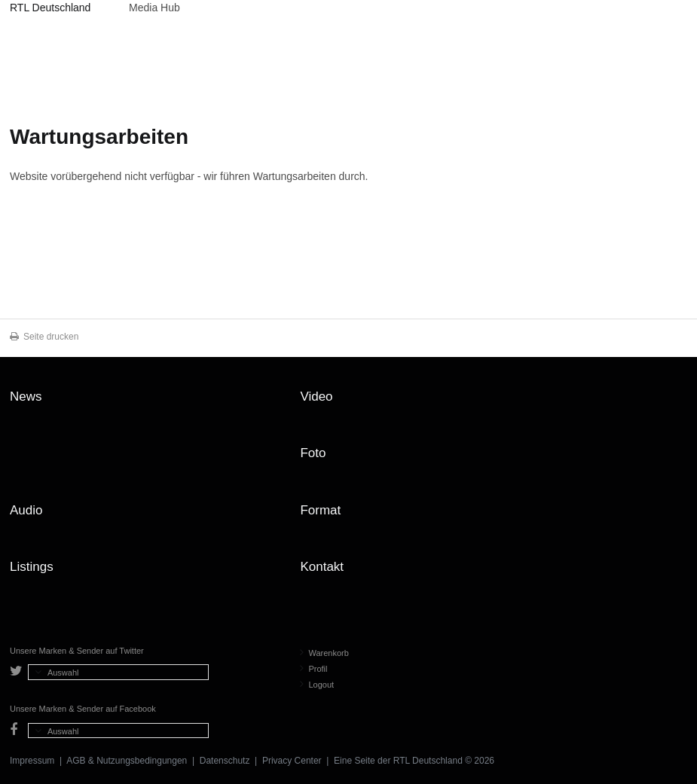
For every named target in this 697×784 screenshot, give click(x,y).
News (26, 397)
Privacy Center (292, 761)
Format (320, 510)
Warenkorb (324, 653)
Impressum (32, 761)
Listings (32, 567)
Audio (26, 510)
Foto (313, 453)
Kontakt (322, 567)
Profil (313, 669)
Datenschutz (225, 761)
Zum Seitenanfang (672, 402)
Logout (317, 685)
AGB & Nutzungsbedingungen (127, 761)
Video (316, 397)
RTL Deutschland (50, 8)
